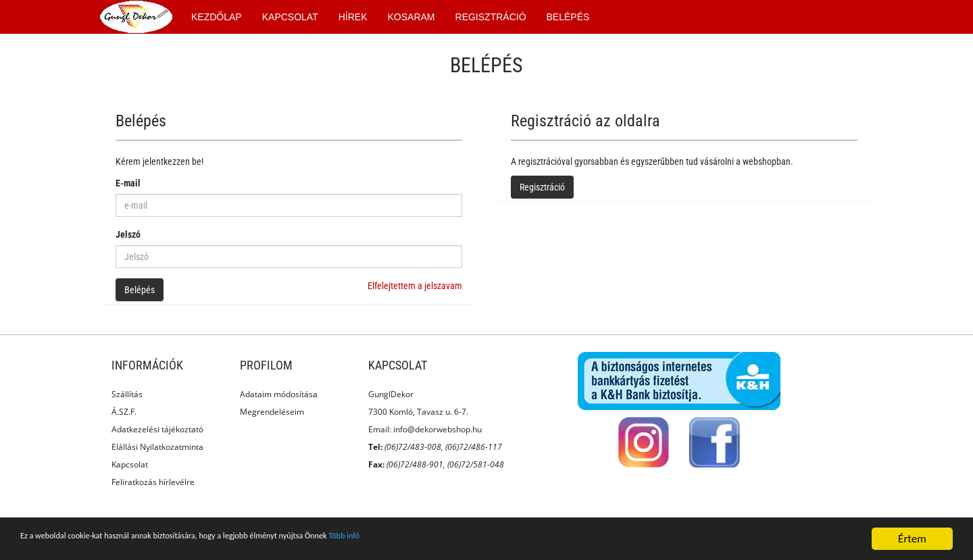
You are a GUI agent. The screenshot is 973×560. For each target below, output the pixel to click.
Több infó (472, 539)
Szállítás (127, 394)
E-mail (128, 183)
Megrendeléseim (272, 412)
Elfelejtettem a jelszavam (415, 286)
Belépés (140, 290)
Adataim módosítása (279, 394)
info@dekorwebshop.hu (438, 429)
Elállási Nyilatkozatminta (157, 447)
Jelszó (128, 234)
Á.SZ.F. (124, 412)
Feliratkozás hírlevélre (153, 482)
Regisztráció (542, 187)
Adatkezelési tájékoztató (157, 429)
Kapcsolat (130, 464)
